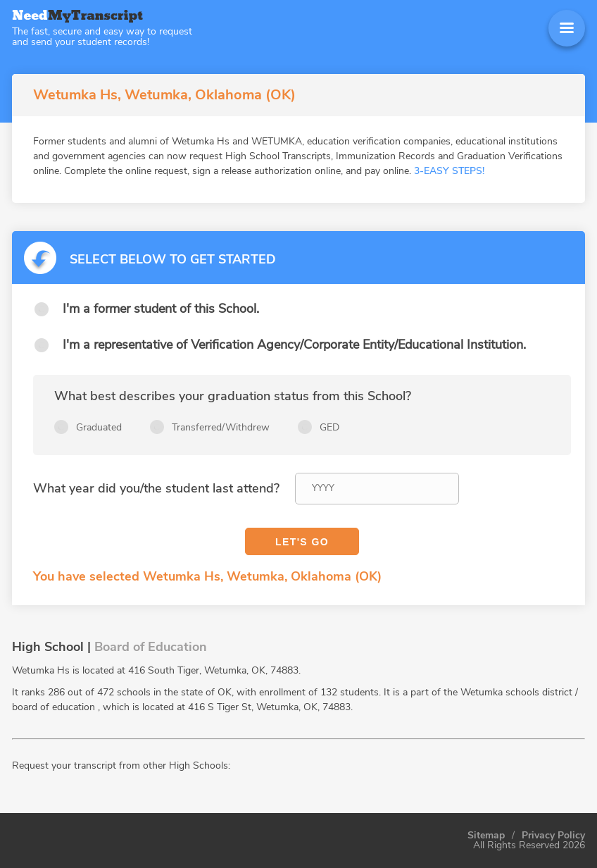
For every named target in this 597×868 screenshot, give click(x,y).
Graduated (99, 427)
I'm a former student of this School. (161, 309)
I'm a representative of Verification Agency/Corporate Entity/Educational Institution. (294, 345)
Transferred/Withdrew (221, 427)
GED (329, 427)
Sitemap (486, 836)
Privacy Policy (553, 836)
